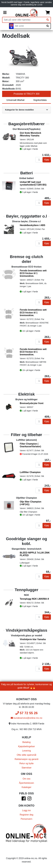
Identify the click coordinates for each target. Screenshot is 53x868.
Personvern (27, 819)
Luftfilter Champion (30, 472)
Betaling (27, 742)
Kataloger (26, 787)
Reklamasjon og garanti (26, 759)
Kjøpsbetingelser (26, 746)
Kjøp (47, 160)
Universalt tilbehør (15, 100)
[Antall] (39, 160)
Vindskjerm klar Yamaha (33, 639)
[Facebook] (24, 799)
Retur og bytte (26, 763)
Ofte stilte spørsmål (27, 755)
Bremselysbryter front (32, 403)
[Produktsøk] (24, 20)
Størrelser (26, 768)
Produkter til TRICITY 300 (26, 94)
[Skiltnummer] (29, 26)
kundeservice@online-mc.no (26, 718)
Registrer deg (26, 815)
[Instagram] (29, 799)
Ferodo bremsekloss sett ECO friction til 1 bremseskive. (33, 273)
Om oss (26, 779)
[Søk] (48, 20)
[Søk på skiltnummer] (48, 26)
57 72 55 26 (26, 713)
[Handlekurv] (48, 13)
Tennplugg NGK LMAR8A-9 (34, 599)
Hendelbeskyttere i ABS (33, 225)
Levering (26, 751)
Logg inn (26, 810)
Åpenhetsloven (27, 783)
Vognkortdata (40, 100)
